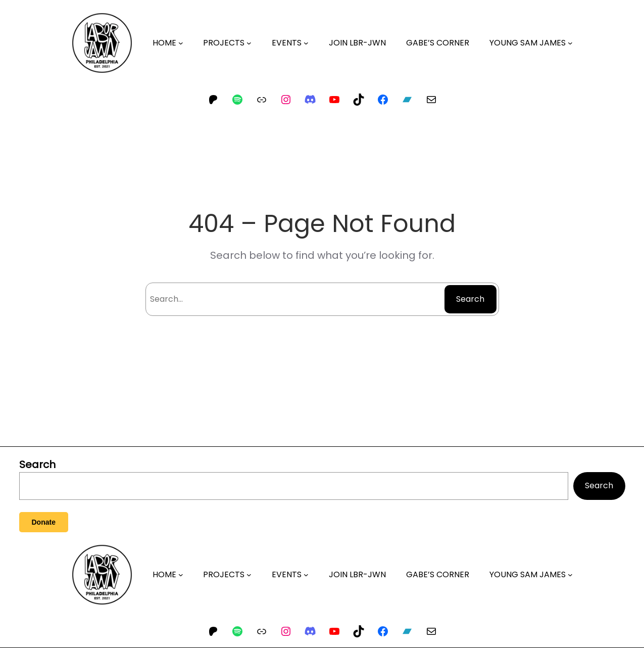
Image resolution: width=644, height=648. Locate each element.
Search (470, 299)
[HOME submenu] (181, 43)
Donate (44, 522)
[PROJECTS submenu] (249, 43)
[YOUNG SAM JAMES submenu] (570, 43)
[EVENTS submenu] (306, 43)
